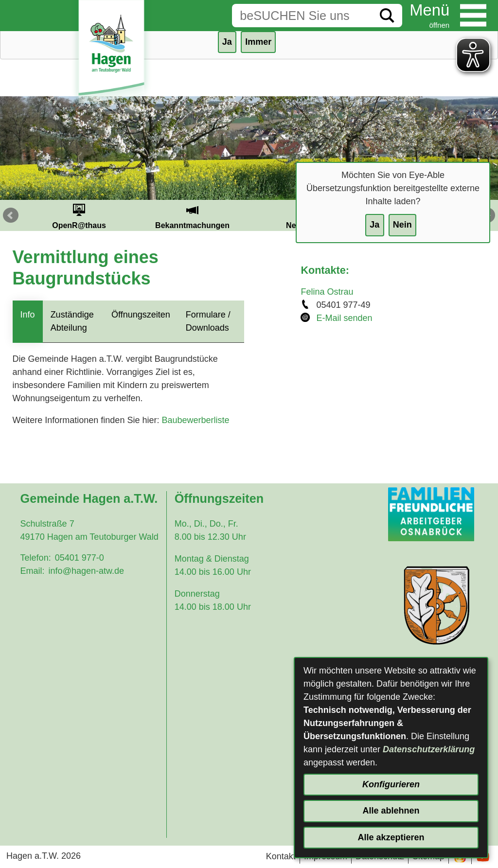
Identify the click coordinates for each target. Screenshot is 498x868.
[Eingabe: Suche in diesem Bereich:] (302, 16)
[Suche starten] (387, 16)
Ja (374, 225)
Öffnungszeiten (141, 315)
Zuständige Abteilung (72, 321)
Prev (11, 215)
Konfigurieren (391, 784)
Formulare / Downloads (208, 321)
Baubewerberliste (195, 420)
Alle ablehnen (391, 811)
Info (28, 315)
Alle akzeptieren (391, 837)
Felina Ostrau (327, 292)
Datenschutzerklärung (429, 749)
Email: (33, 571)
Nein (402, 225)
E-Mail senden (344, 318)
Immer (258, 42)
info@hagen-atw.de (86, 571)
